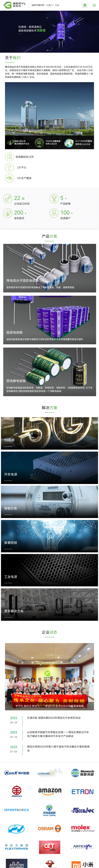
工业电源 (11, 577)
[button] (47, 50)
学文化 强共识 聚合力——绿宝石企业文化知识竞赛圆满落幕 (49, 706)
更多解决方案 (14, 611)
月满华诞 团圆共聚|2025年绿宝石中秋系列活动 (54, 718)
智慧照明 (11, 543)
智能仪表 (11, 508)
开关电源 (11, 474)
